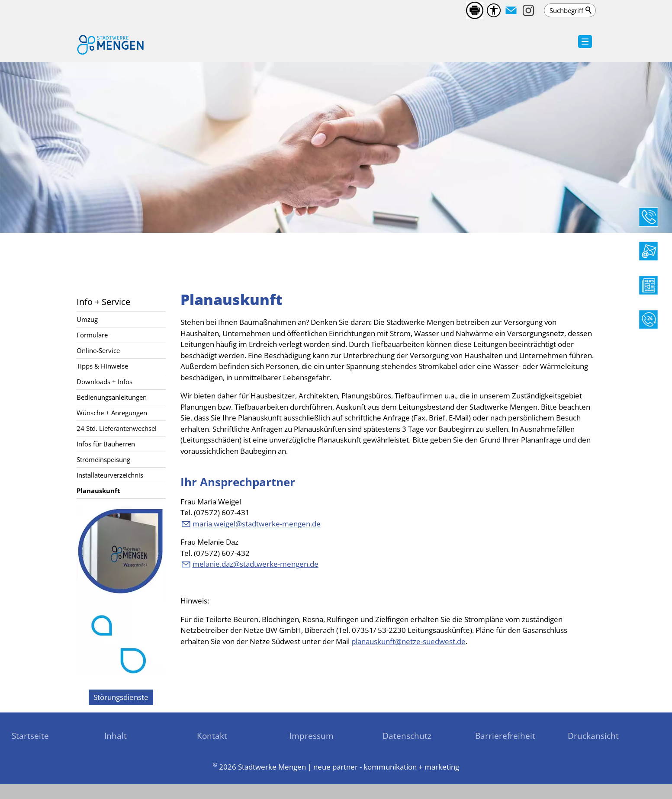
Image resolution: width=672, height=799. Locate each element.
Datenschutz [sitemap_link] (407, 736)
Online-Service (98, 350)
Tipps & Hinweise (102, 366)
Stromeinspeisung (103, 459)
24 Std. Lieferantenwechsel (117, 428)
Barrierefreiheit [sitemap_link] (505, 736)
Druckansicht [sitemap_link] (593, 736)
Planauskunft (98, 491)
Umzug (87, 319)
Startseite (30, 736)
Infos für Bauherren (106, 444)
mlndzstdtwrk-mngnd (256, 564)
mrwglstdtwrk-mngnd (257, 524)
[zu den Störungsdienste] (121, 697)
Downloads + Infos (104, 382)
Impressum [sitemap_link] (312, 736)
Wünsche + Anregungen (112, 413)
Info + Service (103, 302)
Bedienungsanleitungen (112, 397)
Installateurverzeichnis (110, 475)
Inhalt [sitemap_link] (116, 736)
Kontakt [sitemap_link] (212, 736)
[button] (511, 10)
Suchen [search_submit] (589, 10)
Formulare (92, 335)
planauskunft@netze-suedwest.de (408, 641)
